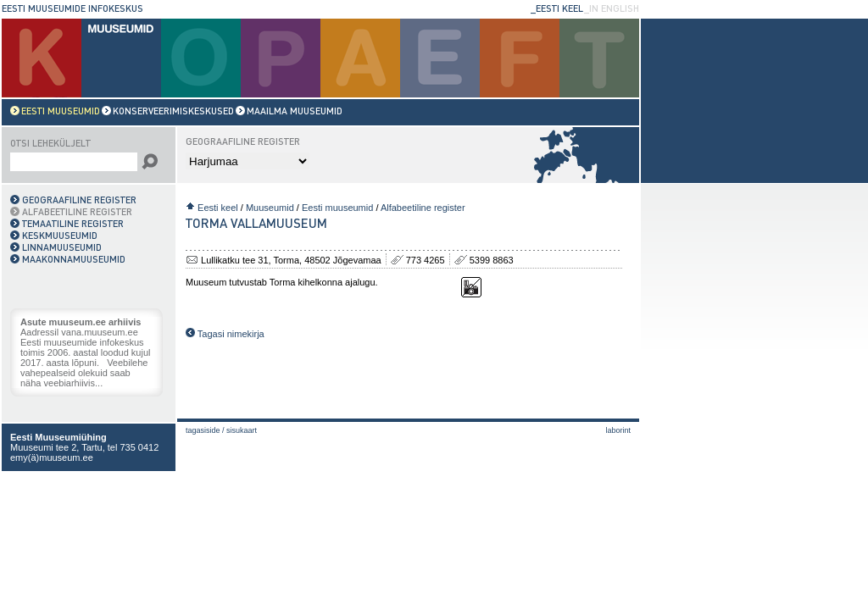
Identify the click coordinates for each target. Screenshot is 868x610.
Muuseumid (270, 208)
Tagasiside (203, 430)
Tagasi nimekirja (225, 334)
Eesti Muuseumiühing (58, 437)
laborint (618, 430)
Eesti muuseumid (337, 208)
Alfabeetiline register (423, 208)
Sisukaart (242, 430)
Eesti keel (218, 208)
